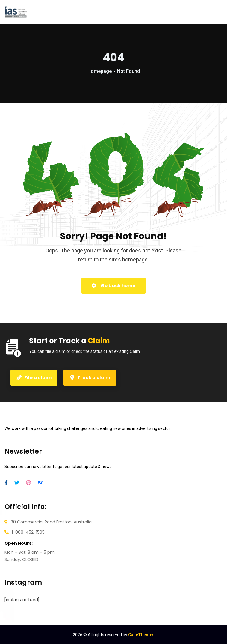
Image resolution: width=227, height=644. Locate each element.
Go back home (113, 286)
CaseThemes (141, 635)
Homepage (100, 71)
